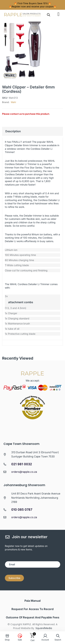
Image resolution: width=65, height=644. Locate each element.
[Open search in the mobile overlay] (49, 15)
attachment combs (21, 302)
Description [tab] (13, 131)
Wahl (13, 102)
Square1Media (44, 628)
